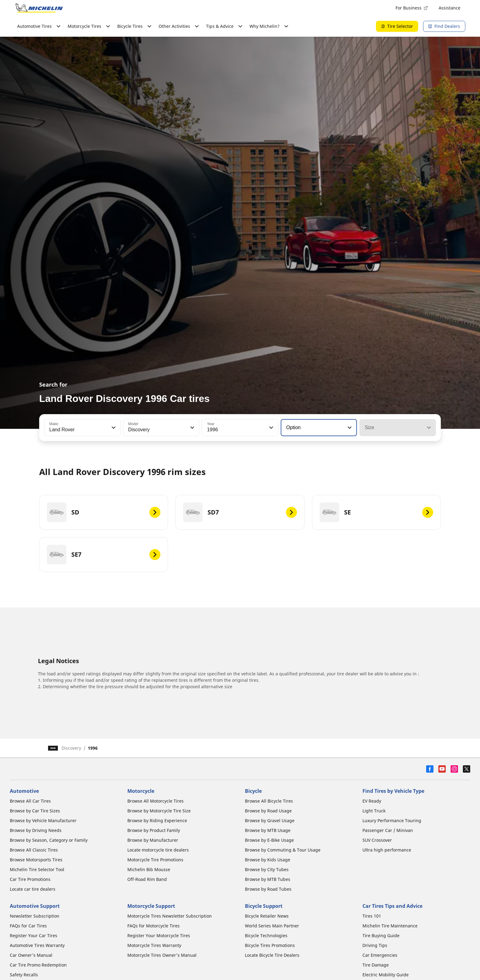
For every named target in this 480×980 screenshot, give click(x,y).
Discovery (71, 748)
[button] (113, 428)
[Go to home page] (39, 8)
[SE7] (104, 555)
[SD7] (240, 512)
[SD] (104, 512)
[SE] (376, 512)
